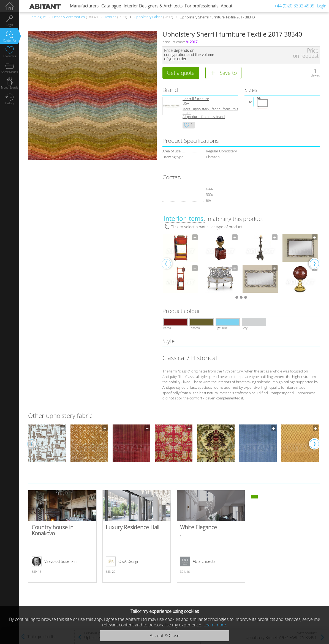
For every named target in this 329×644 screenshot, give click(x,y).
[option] (180, 263)
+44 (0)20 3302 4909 (294, 6)
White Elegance (211, 536)
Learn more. (215, 625)
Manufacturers (84, 6)
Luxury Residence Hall (137, 536)
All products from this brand (204, 117)
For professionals (202, 6)
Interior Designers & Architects (153, 6)
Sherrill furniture (196, 99)
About (227, 6)
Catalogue (111, 6)
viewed (316, 75)
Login (322, 6)
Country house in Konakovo (62, 536)
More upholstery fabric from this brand (210, 111)
